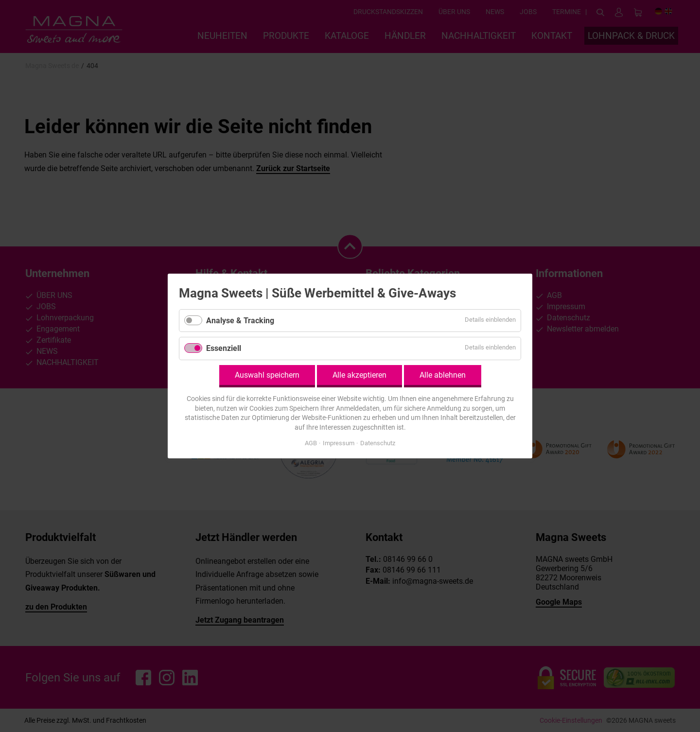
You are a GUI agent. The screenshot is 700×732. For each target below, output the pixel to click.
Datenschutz (378, 443)
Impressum (339, 443)
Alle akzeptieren (359, 375)
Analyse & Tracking (240, 321)
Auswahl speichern (267, 375)
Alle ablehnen (443, 375)
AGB (311, 443)
